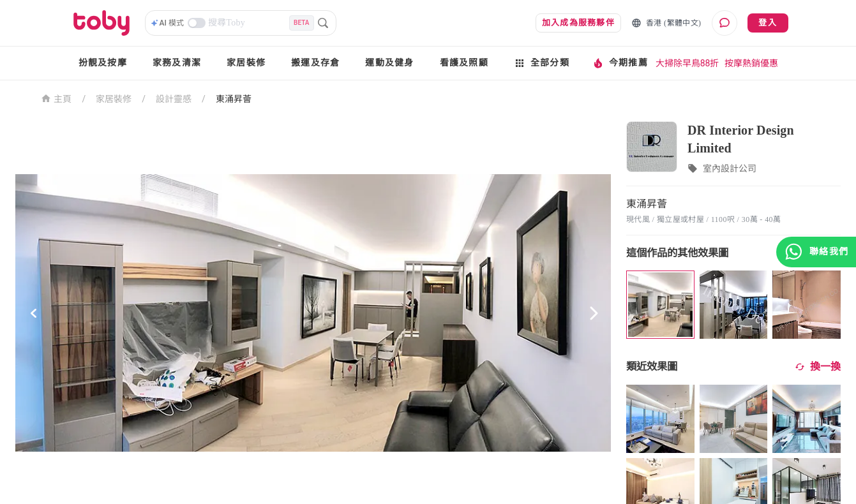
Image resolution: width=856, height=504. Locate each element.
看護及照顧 (464, 63)
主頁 (56, 98)
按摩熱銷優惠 (751, 63)
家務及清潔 (177, 63)
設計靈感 (174, 99)
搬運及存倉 (315, 63)
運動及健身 (389, 63)
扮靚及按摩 (103, 63)
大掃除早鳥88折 (687, 63)
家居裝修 (246, 63)
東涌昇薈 (234, 99)
